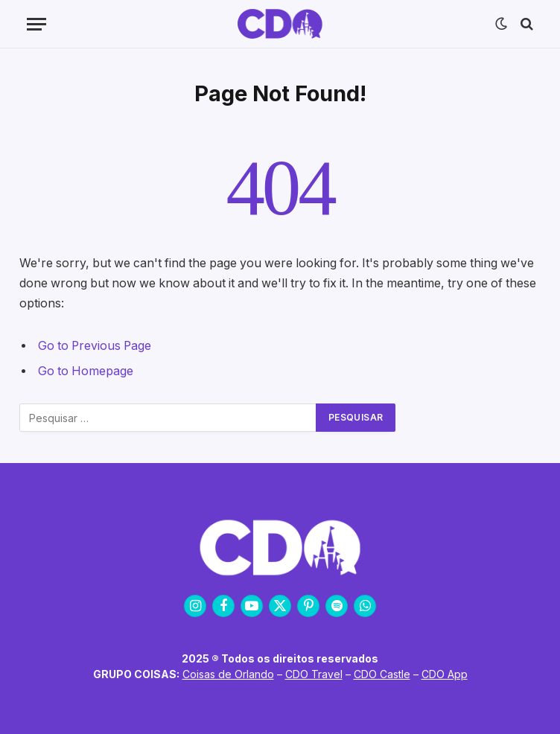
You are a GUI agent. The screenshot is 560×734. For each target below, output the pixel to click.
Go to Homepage (86, 371)
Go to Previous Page (95, 346)
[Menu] (36, 24)
